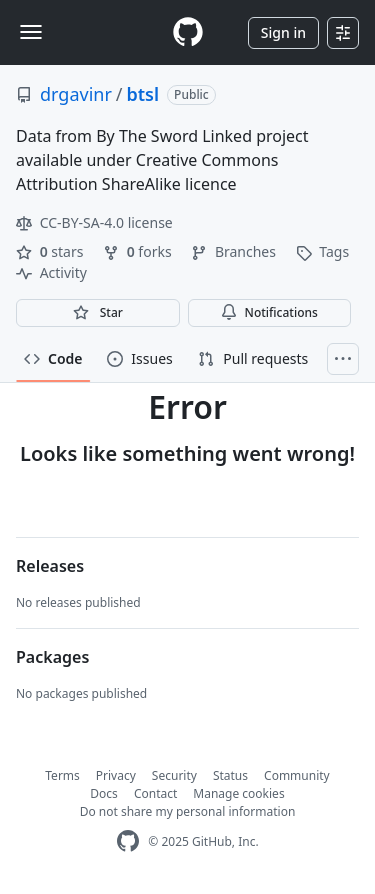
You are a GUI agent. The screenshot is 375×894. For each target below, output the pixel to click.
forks (139, 251)
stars (51, 251)
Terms (62, 775)
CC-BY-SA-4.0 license (94, 222)
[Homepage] (188, 32)
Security (174, 775)
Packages (52, 657)
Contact (155, 793)
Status (230, 775)
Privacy (116, 775)
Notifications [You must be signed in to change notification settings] (269, 312)
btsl (143, 94)
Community (297, 775)
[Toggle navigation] (31, 32)
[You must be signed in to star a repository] (98, 313)
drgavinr (76, 94)
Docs (104, 793)
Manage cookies (238, 793)
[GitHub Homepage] (128, 841)
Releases (50, 566)
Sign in (283, 32)
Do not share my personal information (188, 811)
